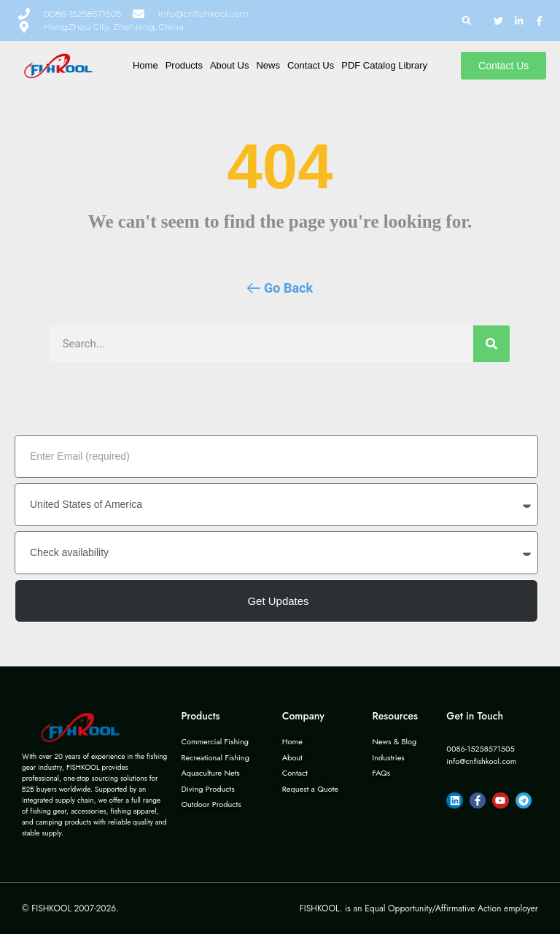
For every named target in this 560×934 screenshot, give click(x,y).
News (268, 65)
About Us (229, 65)
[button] (466, 21)
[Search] (491, 344)
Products (184, 65)
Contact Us (311, 65)
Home (145, 65)
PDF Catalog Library (384, 65)
